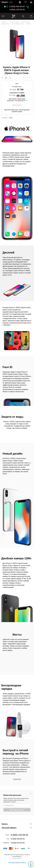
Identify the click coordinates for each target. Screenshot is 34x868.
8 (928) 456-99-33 (17, 7)
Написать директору (17, 858)
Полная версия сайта (17, 863)
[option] (17, 44)
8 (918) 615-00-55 (18, 843)
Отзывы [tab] (11, 118)
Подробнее (17, 779)
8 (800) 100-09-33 (17, 10)
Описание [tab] (5, 118)
